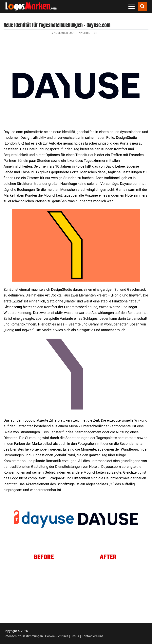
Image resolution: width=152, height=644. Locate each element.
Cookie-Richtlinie (57, 636)
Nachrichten (88, 33)
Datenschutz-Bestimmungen (23, 636)
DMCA (75, 636)
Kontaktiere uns (93, 636)
